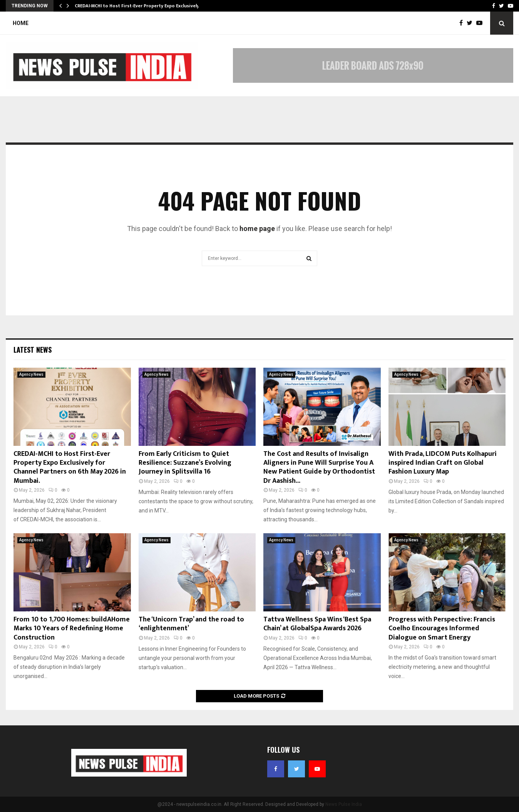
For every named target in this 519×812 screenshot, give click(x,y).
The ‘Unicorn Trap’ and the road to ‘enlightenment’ (191, 624)
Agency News (31, 374)
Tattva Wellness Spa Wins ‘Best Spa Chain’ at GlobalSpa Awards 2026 (317, 624)
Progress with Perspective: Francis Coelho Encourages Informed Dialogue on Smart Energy (442, 629)
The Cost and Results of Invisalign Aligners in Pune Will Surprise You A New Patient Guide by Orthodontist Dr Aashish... (319, 467)
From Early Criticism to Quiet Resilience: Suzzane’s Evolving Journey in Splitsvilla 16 (185, 463)
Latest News (33, 350)
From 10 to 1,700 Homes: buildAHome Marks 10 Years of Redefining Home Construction (72, 629)
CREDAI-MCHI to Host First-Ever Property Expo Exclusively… (139, 6)
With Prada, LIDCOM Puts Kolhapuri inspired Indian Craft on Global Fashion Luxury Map (443, 463)
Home (21, 23)
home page (257, 229)
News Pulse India (344, 804)
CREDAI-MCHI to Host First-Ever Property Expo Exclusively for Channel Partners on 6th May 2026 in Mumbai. (70, 467)
